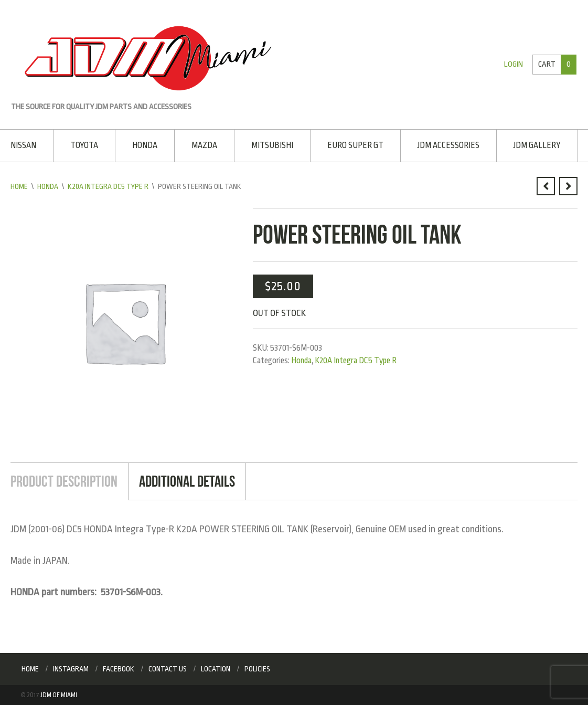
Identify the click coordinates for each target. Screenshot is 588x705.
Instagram (71, 669)
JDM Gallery (537, 145)
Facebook (119, 669)
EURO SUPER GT (355, 145)
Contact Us (168, 669)
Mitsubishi (272, 145)
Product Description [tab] (64, 481)
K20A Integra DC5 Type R (108, 186)
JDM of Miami (59, 695)
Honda (145, 145)
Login (514, 64)
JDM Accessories (448, 145)
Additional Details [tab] (187, 481)
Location (216, 669)
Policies (257, 669)
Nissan (23, 145)
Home (19, 186)
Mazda (204, 145)
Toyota (84, 145)
